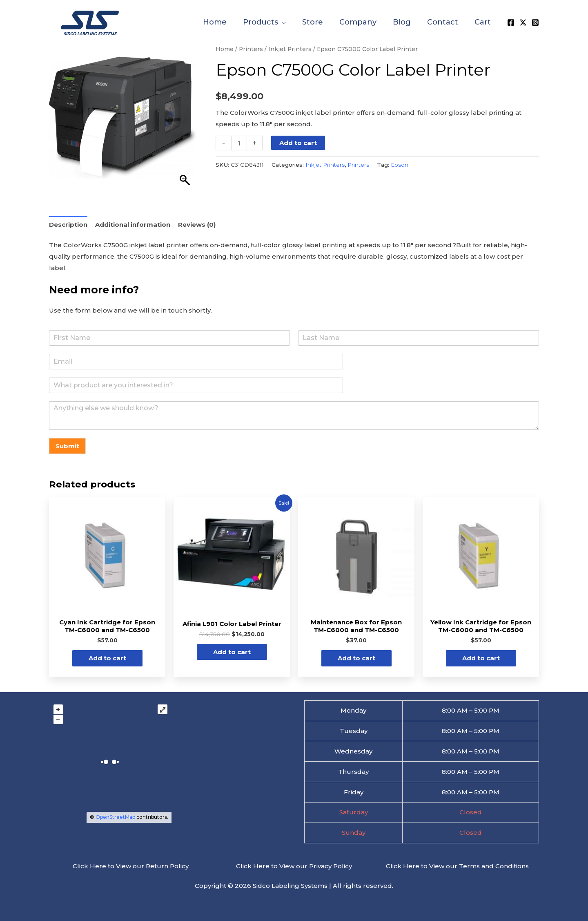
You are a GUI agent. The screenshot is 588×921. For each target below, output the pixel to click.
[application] (282, 22)
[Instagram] (535, 22)
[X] (523, 22)
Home (225, 49)
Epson (400, 165)
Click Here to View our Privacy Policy (294, 866)
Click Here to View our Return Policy (131, 866)
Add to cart (298, 143)
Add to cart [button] (107, 658)
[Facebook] (511, 22)
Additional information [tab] (133, 225)
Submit (67, 446)
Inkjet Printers (290, 49)
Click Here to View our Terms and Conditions (457, 866)
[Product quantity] (239, 143)
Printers (251, 49)
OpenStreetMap (115, 817)
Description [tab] (68, 225)
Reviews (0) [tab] (197, 225)
